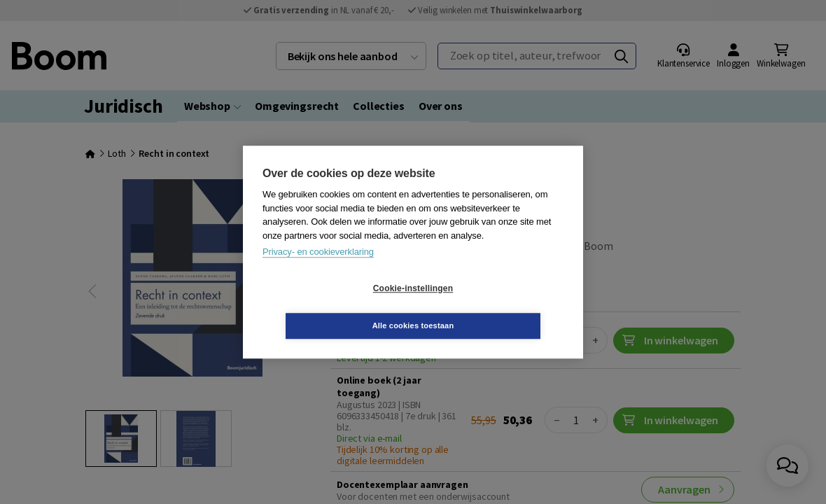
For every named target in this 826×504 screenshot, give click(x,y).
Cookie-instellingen (330, 307)
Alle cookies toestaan (497, 307)
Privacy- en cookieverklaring (318, 271)
